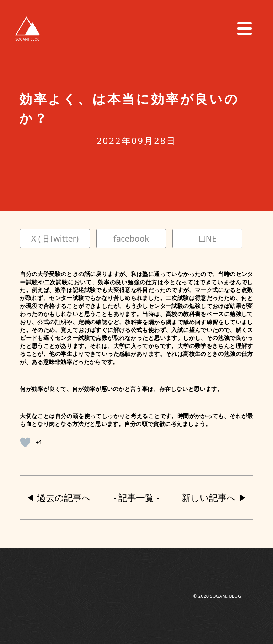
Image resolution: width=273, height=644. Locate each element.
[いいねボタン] (25, 442)
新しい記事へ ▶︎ (215, 497)
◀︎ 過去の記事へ (59, 497)
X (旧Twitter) (55, 238)
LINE (207, 238)
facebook (131, 238)
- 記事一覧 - (136, 497)
